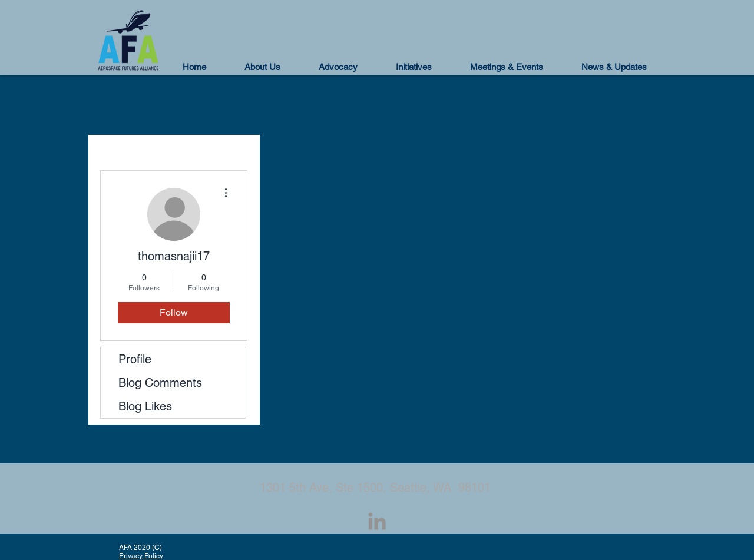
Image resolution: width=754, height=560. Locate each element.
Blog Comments (160, 383)
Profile (135, 359)
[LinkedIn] (377, 521)
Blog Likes (145, 406)
